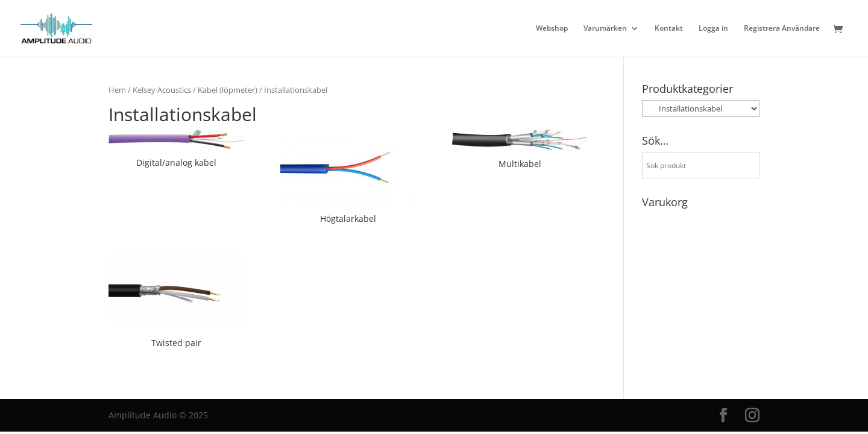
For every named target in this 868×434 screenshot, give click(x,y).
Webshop (552, 29)
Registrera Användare (782, 29)
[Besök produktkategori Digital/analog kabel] (176, 150)
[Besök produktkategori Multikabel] (520, 151)
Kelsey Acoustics (162, 90)
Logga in (713, 29)
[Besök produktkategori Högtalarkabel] (348, 178)
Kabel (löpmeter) (228, 90)
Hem (117, 90)
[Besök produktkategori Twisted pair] (176, 302)
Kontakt (669, 29)
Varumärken (605, 29)
